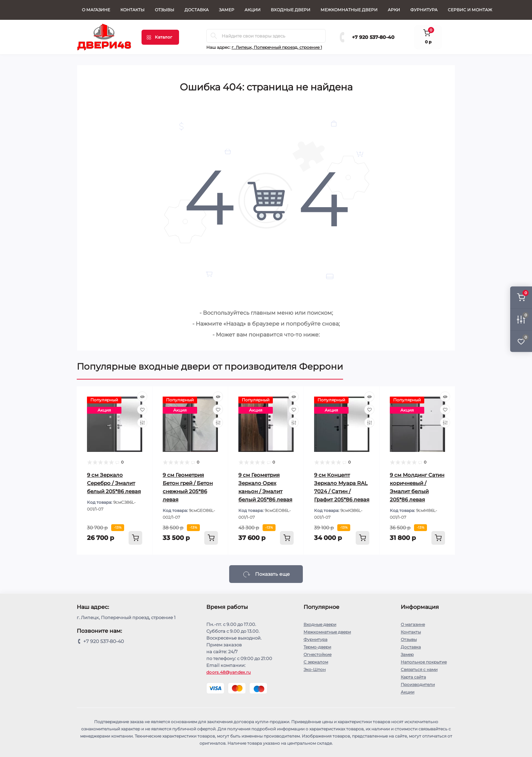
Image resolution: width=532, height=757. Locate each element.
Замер (227, 10)
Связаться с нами (419, 669)
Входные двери (291, 10)
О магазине (96, 10)
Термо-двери (317, 647)
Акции (253, 10)
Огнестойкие (317, 654)
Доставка (197, 10)
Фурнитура (424, 10)
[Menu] (160, 37)
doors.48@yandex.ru (228, 672)
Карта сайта (413, 677)
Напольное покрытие (424, 662)
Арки (394, 10)
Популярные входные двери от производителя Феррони (210, 367)
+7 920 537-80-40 (373, 37)
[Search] (214, 36)
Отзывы (165, 10)
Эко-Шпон (315, 669)
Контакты (132, 10)
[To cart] (135, 538)
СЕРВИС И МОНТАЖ (470, 10)
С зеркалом (316, 662)
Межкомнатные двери (349, 10)
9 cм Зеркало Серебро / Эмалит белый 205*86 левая (114, 483)
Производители (418, 684)
